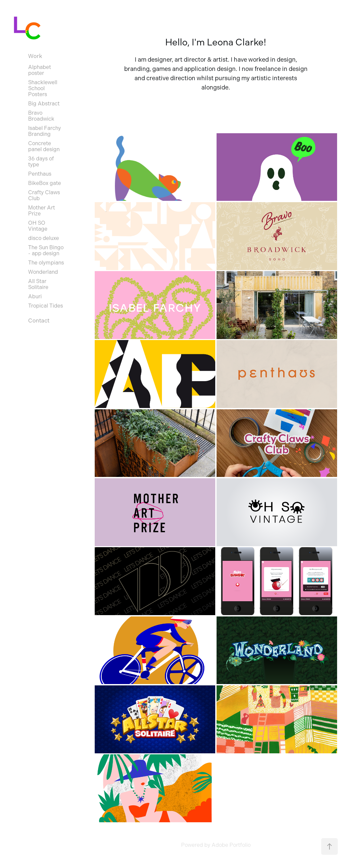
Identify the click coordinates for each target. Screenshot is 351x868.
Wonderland (43, 272)
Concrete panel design (44, 146)
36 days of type (41, 162)
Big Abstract (44, 104)
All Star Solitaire (38, 284)
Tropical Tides (46, 306)
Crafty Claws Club (44, 195)
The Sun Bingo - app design (46, 250)
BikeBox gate (45, 183)
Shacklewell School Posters (43, 88)
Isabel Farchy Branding (45, 131)
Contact (39, 320)
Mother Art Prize (42, 211)
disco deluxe (44, 238)
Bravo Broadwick (41, 116)
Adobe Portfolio (231, 845)
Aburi (35, 296)
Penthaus (40, 174)
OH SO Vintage (38, 226)
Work (35, 56)
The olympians (46, 263)
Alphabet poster (40, 70)
